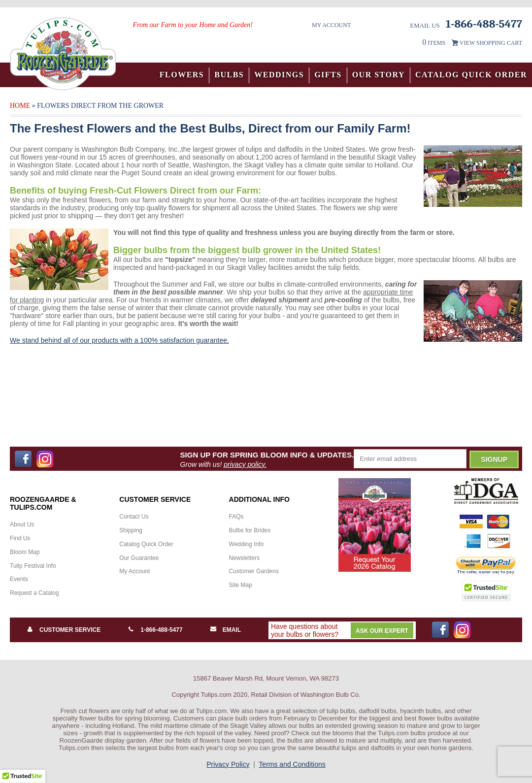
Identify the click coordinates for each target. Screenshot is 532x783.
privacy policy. (245, 464)
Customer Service (70, 630)
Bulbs (229, 75)
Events (19, 579)
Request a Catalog (34, 593)
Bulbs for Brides (250, 530)
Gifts (328, 75)
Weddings (279, 75)
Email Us (425, 25)
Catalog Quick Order (471, 75)
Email (232, 630)
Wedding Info (247, 544)
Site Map (241, 585)
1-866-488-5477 (161, 630)
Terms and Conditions (292, 764)
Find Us (20, 538)
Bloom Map (25, 552)
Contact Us (134, 517)
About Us (22, 524)
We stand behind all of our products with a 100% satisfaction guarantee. (119, 340)
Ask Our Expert (382, 631)
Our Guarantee (139, 558)
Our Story (379, 75)
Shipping (131, 530)
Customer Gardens (254, 571)
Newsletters (245, 558)
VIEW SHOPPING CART (491, 43)
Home (20, 106)
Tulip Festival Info (33, 566)
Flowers (182, 75)
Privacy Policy (228, 764)
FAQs (236, 517)
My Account (331, 25)
